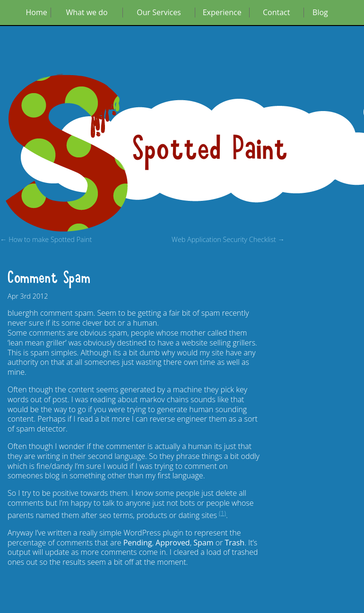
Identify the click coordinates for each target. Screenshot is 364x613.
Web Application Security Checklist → (228, 240)
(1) (222, 513)
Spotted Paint (210, 149)
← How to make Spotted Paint (46, 240)
